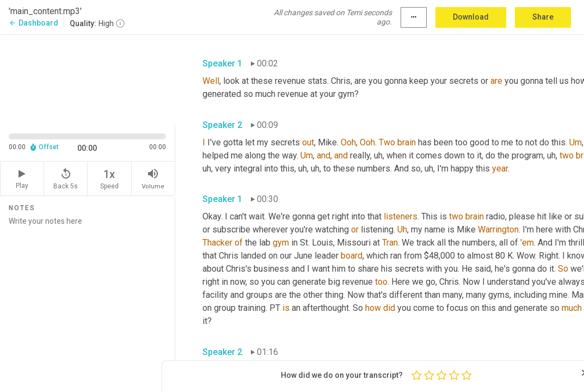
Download (471, 17)
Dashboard (33, 23)
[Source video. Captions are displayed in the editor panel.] (88, 79)
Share (543, 17)
